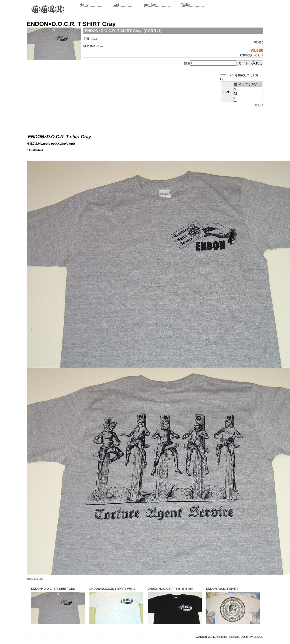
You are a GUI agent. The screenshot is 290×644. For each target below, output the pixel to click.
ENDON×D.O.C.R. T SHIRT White (112, 589)
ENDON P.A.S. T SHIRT (222, 589)
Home (84, 5)
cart (116, 5)
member (150, 5)
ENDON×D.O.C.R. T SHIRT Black (171, 589)
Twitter (186, 5)
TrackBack (35, 579)
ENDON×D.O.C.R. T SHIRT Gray (53, 589)
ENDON (258, 637)
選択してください (248, 85)
